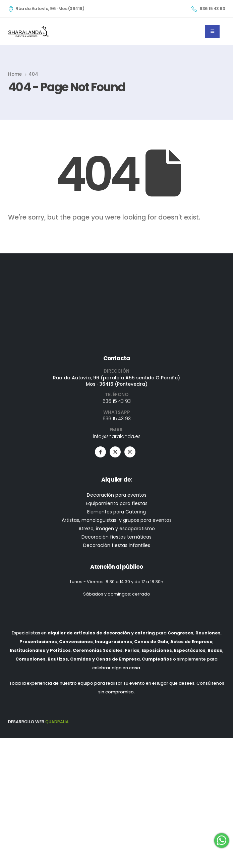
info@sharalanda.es (117, 548)
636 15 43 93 (117, 513)
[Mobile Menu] (212, 32)
